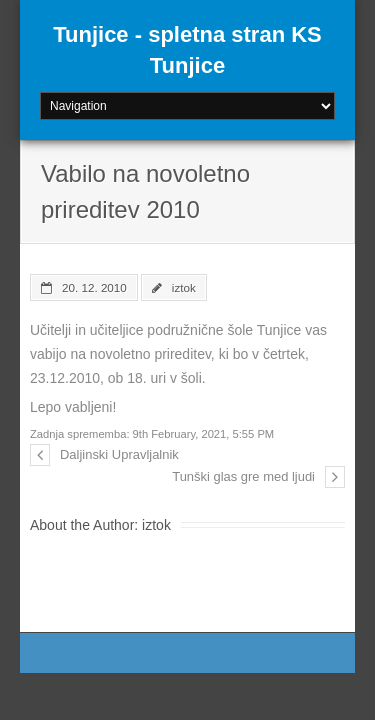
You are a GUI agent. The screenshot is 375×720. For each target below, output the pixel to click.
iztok (184, 287)
